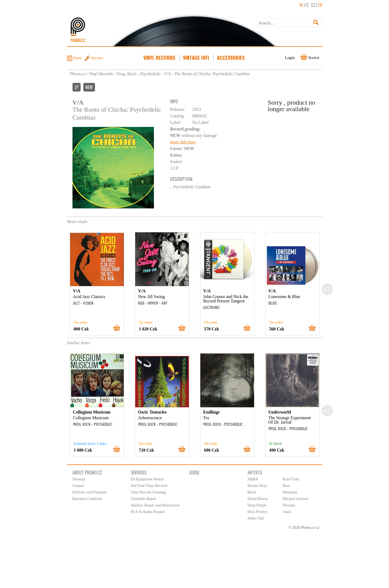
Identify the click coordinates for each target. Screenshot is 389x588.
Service (97, 58)
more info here (183, 142)
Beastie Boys (258, 486)
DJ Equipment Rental (147, 479)
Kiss (286, 486)
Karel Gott (291, 479)
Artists (255, 473)
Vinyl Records (160, 58)
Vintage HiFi (197, 58)
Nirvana (289, 505)
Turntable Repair (144, 499)
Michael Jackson (296, 499)
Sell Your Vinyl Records (149, 486)
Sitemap (79, 479)
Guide (194, 473)
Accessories (231, 58)
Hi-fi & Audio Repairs (148, 512)
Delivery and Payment (89, 492)
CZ (313, 5)
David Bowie (258, 499)
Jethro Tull (256, 518)
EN (320, 5)
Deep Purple (257, 505)
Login (290, 58)
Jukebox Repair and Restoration (155, 505)
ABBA (253, 479)
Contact (78, 486)
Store (78, 58)
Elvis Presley (258, 512)
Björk (252, 492)
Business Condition (87, 499)
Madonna (290, 492)
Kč (301, 5)
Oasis (287, 512)
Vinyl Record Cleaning (148, 492)
